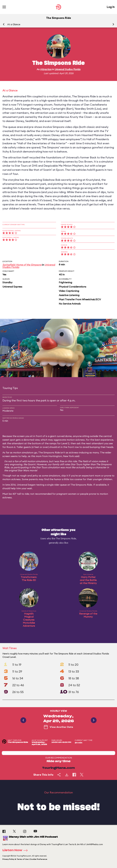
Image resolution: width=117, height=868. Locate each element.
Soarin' (32, 464)
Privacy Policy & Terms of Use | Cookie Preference (25, 859)
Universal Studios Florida (67, 69)
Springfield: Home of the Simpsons (22, 265)
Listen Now (16, 850)
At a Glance (14, 24)
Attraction (46, 69)
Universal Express (12, 287)
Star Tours (76, 464)
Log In (111, 7)
